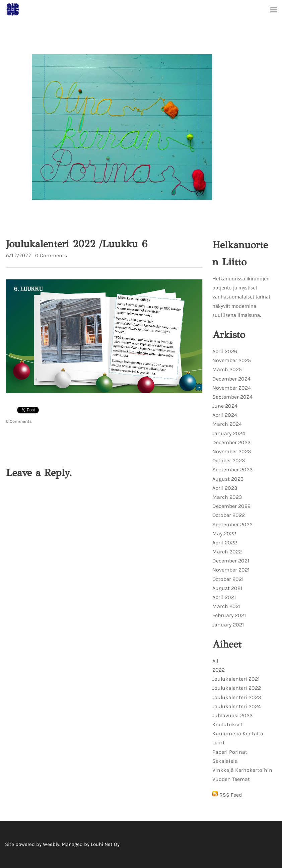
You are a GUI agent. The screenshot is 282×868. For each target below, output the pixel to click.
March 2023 (227, 497)
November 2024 (232, 388)
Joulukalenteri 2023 (237, 697)
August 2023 (228, 479)
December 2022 (231, 506)
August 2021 (227, 588)
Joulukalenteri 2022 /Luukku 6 (77, 244)
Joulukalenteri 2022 (237, 688)
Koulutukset (227, 724)
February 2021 (229, 615)
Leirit (219, 743)
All (215, 661)
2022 (219, 670)
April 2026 (225, 351)
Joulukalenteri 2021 (236, 679)
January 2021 (228, 625)
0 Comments (51, 255)
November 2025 (232, 360)
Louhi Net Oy (105, 844)
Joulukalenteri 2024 (237, 706)
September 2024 (232, 397)
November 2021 (231, 570)
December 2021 (231, 561)
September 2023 (232, 470)
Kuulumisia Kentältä (238, 733)
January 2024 (229, 433)
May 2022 (224, 533)
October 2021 (228, 579)
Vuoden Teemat (231, 779)
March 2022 (227, 552)
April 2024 (225, 415)
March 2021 (226, 606)
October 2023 (229, 460)
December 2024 (231, 379)
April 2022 (225, 543)
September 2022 (232, 524)
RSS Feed (231, 795)
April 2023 (225, 488)
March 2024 (227, 424)
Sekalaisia (225, 761)
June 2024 (225, 406)
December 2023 (231, 442)
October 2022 (229, 515)
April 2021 (224, 597)
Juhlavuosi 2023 (232, 715)
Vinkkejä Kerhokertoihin (242, 770)
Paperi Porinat (230, 752)
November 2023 (232, 451)
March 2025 (227, 369)
